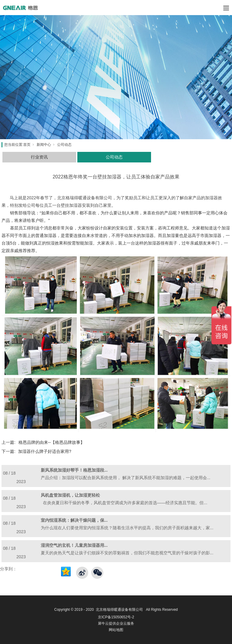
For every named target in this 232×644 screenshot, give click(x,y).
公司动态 (64, 145)
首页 (27, 145)
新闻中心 (44, 145)
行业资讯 (39, 157)
